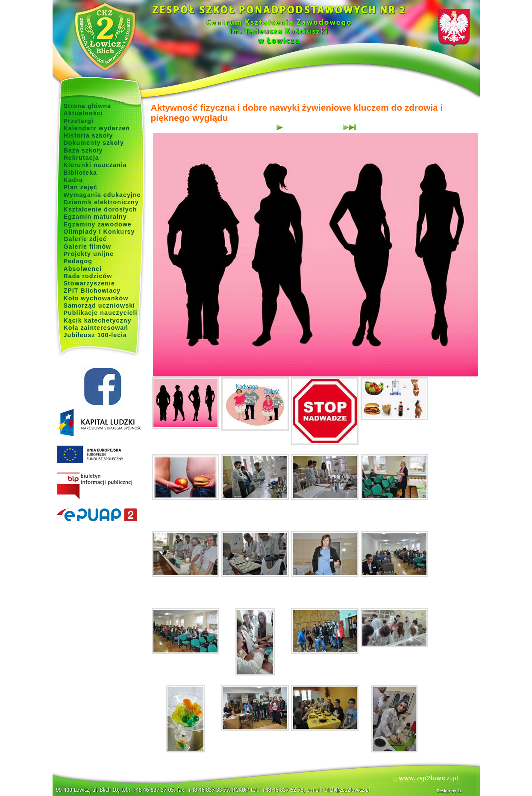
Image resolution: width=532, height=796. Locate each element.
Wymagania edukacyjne (102, 195)
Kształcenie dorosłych (100, 209)
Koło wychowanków (96, 298)
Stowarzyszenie (90, 283)
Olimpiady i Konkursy (99, 232)
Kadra (73, 180)
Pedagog (78, 261)
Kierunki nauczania (95, 165)
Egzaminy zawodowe (98, 224)
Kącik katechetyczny (98, 320)
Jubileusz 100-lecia (96, 335)
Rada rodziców (88, 276)
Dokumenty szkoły (94, 143)
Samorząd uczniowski (100, 305)
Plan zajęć (81, 187)
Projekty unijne (89, 254)
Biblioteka (80, 173)
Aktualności (83, 113)
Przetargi (79, 121)
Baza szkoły (83, 150)
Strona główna (88, 106)
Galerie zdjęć (85, 239)
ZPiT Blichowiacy (92, 291)
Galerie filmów (88, 247)
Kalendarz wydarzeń (97, 128)
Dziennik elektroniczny (101, 202)
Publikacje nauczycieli (101, 313)
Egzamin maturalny (95, 217)
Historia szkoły (88, 135)
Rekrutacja (81, 158)
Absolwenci (83, 269)
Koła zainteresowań (96, 328)
